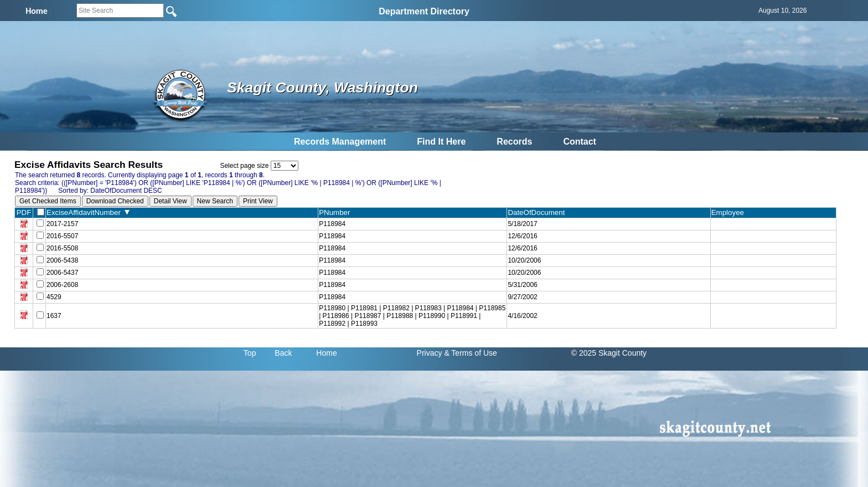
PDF (24, 212)
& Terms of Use (470, 353)
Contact (580, 142)
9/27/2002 (522, 297)
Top (250, 353)
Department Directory (424, 11)
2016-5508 (62, 248)
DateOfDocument (538, 212)
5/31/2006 (522, 285)
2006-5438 (62, 260)
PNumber (337, 212)
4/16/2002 (522, 316)
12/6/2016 (522, 236)
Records (514, 142)
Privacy (430, 353)
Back (283, 353)
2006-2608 (62, 285)
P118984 (332, 224)
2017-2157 (62, 224)
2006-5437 (62, 273)
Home (326, 353)
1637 (54, 316)
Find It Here (441, 142)
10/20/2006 (524, 260)
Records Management (340, 142)
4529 (54, 297)
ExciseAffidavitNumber (88, 212)
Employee (730, 212)
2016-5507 (62, 236)
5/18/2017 (522, 224)
